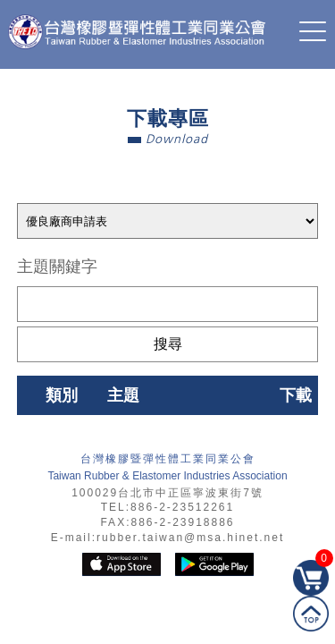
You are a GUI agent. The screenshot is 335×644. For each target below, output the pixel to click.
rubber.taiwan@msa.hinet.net (190, 538)
